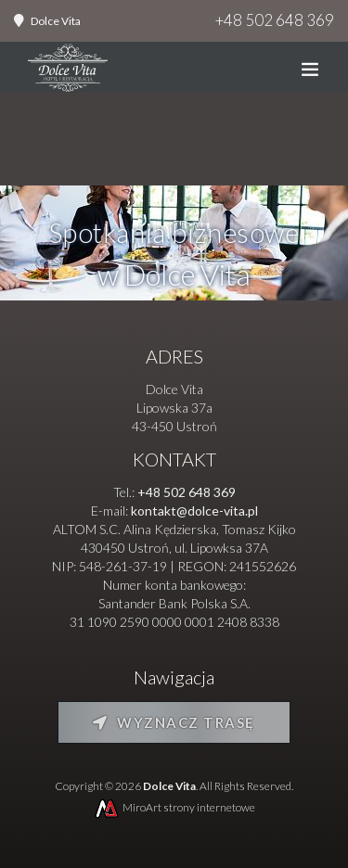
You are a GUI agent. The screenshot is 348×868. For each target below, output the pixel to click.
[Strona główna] (68, 72)
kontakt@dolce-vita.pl (194, 511)
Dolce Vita (56, 21)
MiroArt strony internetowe (174, 807)
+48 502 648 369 (275, 20)
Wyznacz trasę (174, 722)
